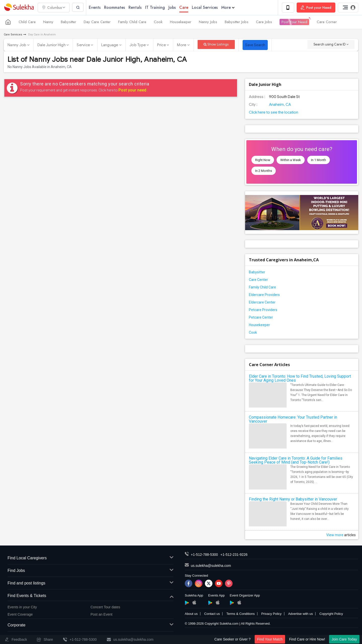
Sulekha (19, 8)
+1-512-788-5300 (204, 555)
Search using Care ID (331, 44)
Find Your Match (270, 639)
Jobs (173, 7)
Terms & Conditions (240, 614)
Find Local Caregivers (90, 558)
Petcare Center (261, 318)
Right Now (263, 160)
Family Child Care (132, 22)
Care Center (258, 280)
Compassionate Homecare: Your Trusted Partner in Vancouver (293, 419)
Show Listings (216, 44)
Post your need (132, 90)
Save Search (255, 45)
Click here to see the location (274, 112)
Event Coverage (20, 614)
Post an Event (101, 614)
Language (112, 45)
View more (335, 535)
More (228, 7)
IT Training (155, 7)
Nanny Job (19, 45)
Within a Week (291, 160)
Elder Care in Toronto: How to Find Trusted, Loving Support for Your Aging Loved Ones (300, 379)
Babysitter (69, 22)
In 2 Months (264, 171)
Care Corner (327, 22)
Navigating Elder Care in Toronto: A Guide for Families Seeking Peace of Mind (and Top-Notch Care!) (296, 460)
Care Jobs (264, 22)
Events (95, 7)
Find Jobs (90, 571)
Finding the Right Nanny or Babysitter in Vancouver (293, 499)
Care (184, 7)
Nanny (48, 22)
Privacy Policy (271, 614)
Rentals (135, 7)
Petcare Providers (263, 310)
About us (191, 614)
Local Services (205, 7)
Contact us (212, 614)
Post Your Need (294, 22)
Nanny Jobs (208, 22)
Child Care (27, 22)
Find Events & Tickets (90, 596)
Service (85, 45)
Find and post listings (90, 583)
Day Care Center (97, 22)
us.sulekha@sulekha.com (211, 566)
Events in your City (22, 607)
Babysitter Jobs (237, 22)
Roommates (115, 7)
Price (163, 45)
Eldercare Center (262, 303)
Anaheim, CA (280, 105)
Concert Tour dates (105, 607)
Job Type (139, 45)
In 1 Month (319, 160)
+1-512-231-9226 (234, 555)
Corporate (90, 625)
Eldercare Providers (264, 295)
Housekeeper (181, 22)
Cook (158, 22)
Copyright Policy (331, 614)
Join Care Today (344, 639)
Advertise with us (300, 614)
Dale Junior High (53, 45)
